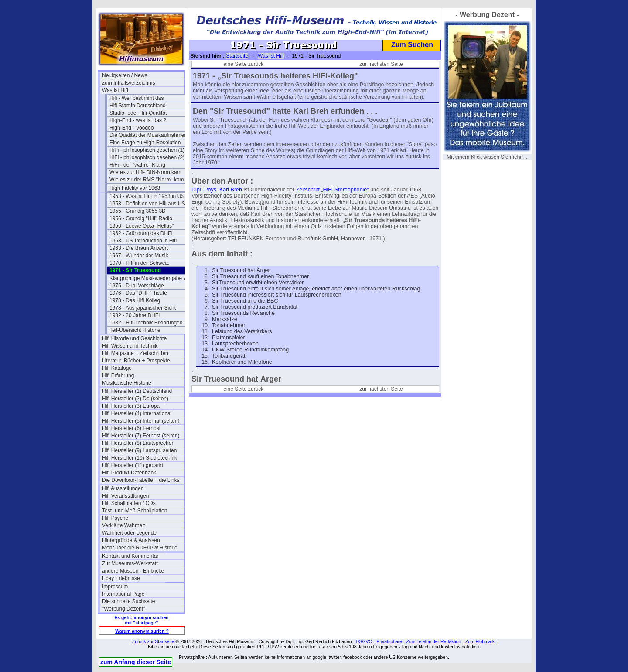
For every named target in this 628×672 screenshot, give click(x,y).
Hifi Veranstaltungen (125, 496)
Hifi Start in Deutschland (138, 106)
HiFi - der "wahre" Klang (137, 165)
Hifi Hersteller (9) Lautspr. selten (139, 450)
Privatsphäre (389, 641)
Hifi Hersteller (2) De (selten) (135, 399)
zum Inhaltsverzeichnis (128, 83)
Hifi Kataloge (117, 368)
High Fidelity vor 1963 (135, 188)
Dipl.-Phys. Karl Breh (217, 190)
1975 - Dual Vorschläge (137, 286)
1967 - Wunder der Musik (139, 256)
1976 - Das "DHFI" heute (138, 293)
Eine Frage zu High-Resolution (145, 143)
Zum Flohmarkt (481, 641)
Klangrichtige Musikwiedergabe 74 (149, 278)
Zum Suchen (412, 45)
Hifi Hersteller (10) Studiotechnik (140, 458)
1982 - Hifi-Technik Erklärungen (146, 323)
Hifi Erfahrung (118, 375)
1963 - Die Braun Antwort (139, 248)
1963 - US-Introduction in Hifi (143, 241)
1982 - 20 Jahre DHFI (135, 315)
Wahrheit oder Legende (129, 533)
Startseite (237, 56)
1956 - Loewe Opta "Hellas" (142, 226)
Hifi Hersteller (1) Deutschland (137, 391)
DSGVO (364, 641)
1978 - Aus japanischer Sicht (143, 308)
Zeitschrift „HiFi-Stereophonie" (333, 190)
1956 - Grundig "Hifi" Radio (141, 218)
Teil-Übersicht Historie (135, 330)
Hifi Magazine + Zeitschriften (135, 353)
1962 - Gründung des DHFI (141, 233)
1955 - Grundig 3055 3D (138, 211)
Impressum (115, 587)
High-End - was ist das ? (138, 120)
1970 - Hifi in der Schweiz (139, 263)
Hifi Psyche (115, 518)
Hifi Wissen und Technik (130, 346)
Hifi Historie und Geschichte (134, 338)
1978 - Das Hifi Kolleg (135, 300)
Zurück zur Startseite (153, 641)
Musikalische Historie (127, 383)
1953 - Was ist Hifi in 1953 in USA (149, 196)
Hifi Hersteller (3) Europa (131, 406)
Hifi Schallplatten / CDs (129, 503)
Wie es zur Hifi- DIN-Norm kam (145, 172)
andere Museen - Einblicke (133, 571)
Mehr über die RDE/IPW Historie (140, 548)
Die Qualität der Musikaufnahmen (148, 135)
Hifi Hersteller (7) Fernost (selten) (141, 436)
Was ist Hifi (115, 90)
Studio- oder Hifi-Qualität (138, 113)
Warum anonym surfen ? (142, 631)
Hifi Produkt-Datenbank (129, 473)
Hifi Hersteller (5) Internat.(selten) (141, 421)
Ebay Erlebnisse (121, 578)
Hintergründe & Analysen (131, 540)
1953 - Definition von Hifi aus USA (149, 204)
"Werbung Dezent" (123, 609)
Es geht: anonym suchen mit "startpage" (141, 620)
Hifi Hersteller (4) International (137, 413)
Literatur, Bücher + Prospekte (136, 361)
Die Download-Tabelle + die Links (141, 480)
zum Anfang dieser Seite (136, 662)
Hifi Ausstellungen (123, 488)
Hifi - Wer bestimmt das (137, 98)
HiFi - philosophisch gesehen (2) (147, 157)
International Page (123, 594)
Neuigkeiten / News (125, 75)
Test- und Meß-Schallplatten (135, 511)
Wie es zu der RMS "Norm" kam (147, 180)
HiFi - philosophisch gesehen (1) (147, 150)
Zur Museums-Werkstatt (130, 563)
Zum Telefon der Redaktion (433, 641)
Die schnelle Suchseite (128, 601)
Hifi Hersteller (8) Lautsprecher (138, 443)
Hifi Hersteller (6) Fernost (131, 428)
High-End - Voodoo (131, 128)
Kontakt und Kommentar (130, 556)
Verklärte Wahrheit (123, 525)
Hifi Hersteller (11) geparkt (133, 465)
